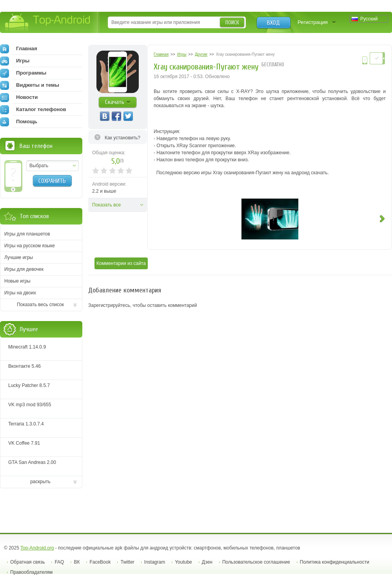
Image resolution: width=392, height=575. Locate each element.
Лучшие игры (19, 257)
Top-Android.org (37, 548)
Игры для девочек (24, 269)
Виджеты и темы (30, 85)
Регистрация (313, 22)
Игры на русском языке (30, 246)
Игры (15, 61)
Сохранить (52, 181)
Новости (19, 97)
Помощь (19, 122)
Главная (19, 49)
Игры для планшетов (27, 234)
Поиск (232, 23)
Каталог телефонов (33, 110)
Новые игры (17, 281)
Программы (23, 73)
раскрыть (40, 482)
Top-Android (48, 23)
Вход (273, 23)
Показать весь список (40, 305)
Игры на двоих (20, 293)
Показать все (106, 205)
